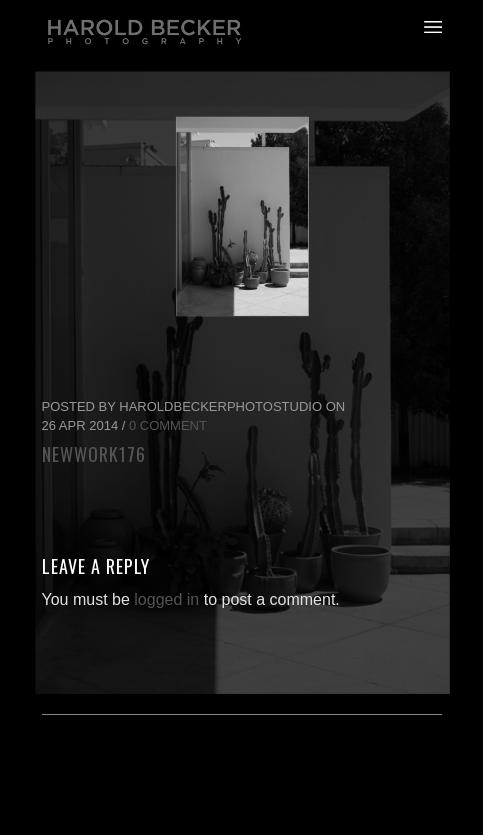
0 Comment (168, 425)
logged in (166, 599)
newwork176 (94, 454)
